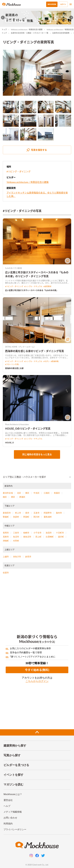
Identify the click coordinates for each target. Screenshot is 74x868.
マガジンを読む (13, 784)
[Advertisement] (37, 602)
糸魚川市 (17, 557)
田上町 (38, 537)
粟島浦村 (48, 517)
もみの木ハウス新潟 (13, 268)
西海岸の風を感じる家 (14, 368)
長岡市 (6, 533)
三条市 (16, 533)
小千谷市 (37, 533)
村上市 (18, 513)
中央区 (37, 493)
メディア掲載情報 (13, 812)
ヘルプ (7, 806)
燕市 (27, 513)
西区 (13, 497)
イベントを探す (13, 775)
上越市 (6, 557)
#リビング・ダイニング (19, 171)
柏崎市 (26, 533)
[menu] (71, 4)
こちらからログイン (37, 681)
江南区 (47, 493)
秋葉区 (57, 493)
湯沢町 (61, 537)
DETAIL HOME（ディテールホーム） (20, 347)
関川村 (37, 517)
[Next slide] (71, 18)
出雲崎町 (50, 537)
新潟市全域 (8, 493)
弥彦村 (16, 517)
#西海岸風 (55, 361)
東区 (27, 493)
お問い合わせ (10, 818)
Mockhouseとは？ (13, 794)
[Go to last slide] (3, 18)
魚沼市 (16, 537)
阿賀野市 (48, 513)
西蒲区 (22, 497)
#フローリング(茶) (12, 364)
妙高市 (28, 557)
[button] (37, 477)
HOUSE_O (9, 443)
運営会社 (8, 800)
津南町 (6, 541)
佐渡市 (6, 573)
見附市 (6, 537)
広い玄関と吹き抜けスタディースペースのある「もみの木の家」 (32, 290)
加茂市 (49, 533)
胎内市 (59, 513)
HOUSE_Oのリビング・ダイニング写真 (28, 429)
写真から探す (12, 755)
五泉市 (37, 513)
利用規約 (8, 824)
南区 (5, 497)
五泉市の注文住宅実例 (61, 33)
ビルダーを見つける (16, 765)
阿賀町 (26, 517)
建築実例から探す (15, 746)
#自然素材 (47, 286)
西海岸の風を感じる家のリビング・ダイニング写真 (35, 351)
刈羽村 (16, 541)
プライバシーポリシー (15, 829)
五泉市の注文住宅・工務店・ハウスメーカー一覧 (30, 33)
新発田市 (7, 513)
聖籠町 (6, 517)
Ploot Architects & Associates (17, 424)
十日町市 (60, 533)
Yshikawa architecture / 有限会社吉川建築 (27, 30)
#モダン (47, 361)
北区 (19, 493)
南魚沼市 (27, 537)
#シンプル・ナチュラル (33, 286)
